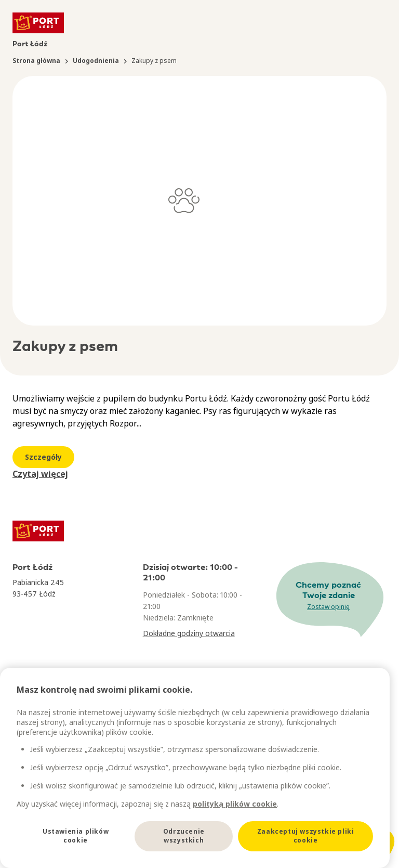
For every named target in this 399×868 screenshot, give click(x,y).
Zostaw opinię (328, 607)
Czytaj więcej (40, 474)
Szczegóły (43, 457)
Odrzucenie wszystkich (184, 836)
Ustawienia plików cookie (76, 836)
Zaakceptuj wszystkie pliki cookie (306, 836)
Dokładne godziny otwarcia (189, 633)
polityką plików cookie (235, 804)
